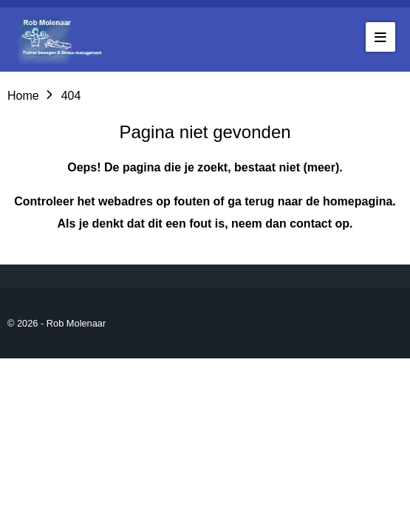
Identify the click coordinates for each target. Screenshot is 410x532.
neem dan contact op (290, 224)
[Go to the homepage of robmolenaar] (63, 40)
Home (23, 96)
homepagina (358, 201)
